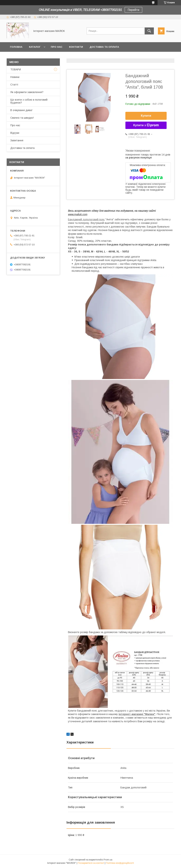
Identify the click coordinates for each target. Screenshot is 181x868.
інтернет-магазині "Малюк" (137, 714)
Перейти (133, 10)
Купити (146, 116)
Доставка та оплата (104, 47)
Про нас (57, 47)
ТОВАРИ (16, 69)
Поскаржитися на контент (91, 863)
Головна (16, 47)
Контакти (76, 47)
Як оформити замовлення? (27, 92)
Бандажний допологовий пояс (86, 219)
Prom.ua (108, 860)
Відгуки (15, 133)
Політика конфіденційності (120, 863)
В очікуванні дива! (21, 110)
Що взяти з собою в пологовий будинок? (29, 101)
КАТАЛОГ (35, 47)
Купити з (146, 125)
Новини (15, 77)
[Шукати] (149, 31)
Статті (14, 85)
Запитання (17, 140)
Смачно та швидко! (22, 118)
